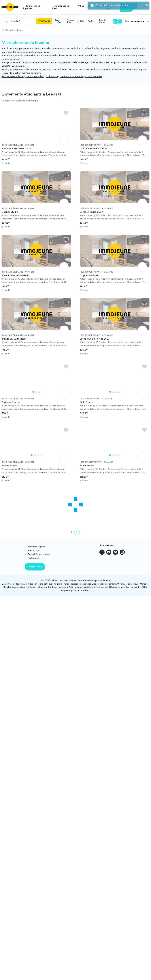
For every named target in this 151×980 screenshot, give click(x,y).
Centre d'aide (35, 567)
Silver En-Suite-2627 (91, 212)
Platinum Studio (11, 402)
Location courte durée (72, 77)
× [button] (147, 5)
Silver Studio (87, 466)
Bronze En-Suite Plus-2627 (95, 339)
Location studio (93, 77)
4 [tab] (119, 392)
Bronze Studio (9, 466)
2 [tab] (36, 392)
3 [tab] (39, 392)
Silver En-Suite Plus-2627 (16, 275)
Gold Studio (87, 402)
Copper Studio (10, 212)
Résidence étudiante (13, 77)
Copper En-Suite (89, 275)
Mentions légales (36, 547)
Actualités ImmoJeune (39, 554)
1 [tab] (33, 392)
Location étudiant (35, 77)
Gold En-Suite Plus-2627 (94, 149)
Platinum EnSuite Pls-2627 (16, 149)
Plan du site (34, 551)
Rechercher (44, 21)
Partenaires (33, 558)
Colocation (52, 77)
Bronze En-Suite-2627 (14, 339)
